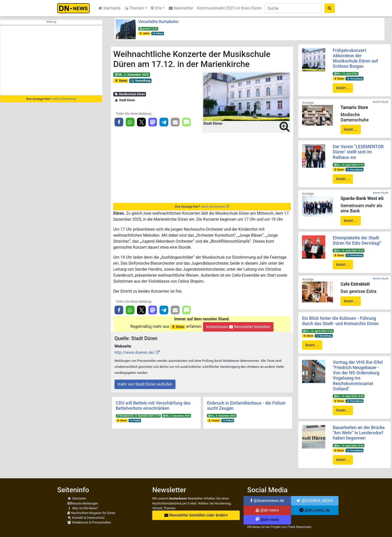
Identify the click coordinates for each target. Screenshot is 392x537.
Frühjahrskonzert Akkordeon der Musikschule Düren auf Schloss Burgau (355, 58)
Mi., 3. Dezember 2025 (132, 75)
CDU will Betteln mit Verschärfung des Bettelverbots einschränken (153, 406)
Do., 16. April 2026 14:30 (349, 396)
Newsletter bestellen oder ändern (196, 515)
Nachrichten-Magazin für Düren (91, 513)
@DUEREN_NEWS (315, 501)
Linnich (214, 420)
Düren (121, 81)
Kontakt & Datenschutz (86, 518)
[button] (112, 30)
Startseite (109, 8)
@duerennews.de (267, 501)
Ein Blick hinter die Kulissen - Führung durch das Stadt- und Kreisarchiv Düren (340, 321)
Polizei (158, 33)
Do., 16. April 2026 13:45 (349, 446)
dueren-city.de (380, 102)
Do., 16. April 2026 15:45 (318, 331)
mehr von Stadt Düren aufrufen (145, 384)
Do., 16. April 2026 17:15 (349, 165)
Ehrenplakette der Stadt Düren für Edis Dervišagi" (357, 241)
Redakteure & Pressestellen (89, 522)
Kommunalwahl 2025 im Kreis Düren (229, 8)
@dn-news (267, 510)
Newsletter (181, 8)
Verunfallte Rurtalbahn (158, 22)
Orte (156, 8)
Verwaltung (140, 81)
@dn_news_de (315, 510)
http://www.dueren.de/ (134, 352)
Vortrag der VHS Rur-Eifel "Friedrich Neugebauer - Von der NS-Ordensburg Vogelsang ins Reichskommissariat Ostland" (358, 376)
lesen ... (343, 88)
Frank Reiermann (299, 527)
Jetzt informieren (64, 99)
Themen (134, 8)
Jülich (144, 33)
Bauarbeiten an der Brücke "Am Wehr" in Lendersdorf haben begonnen (359, 433)
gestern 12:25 (148, 29)
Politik (135, 420)
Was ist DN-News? (83, 508)
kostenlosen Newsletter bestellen (238, 327)
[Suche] (293, 8)
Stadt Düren (125, 100)
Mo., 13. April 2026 (346, 74)
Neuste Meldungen (83, 503)
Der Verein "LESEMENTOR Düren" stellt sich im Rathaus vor (358, 152)
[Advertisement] (51, 60)
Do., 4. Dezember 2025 (222, 416)
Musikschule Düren (130, 94)
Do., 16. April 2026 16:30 (349, 251)
